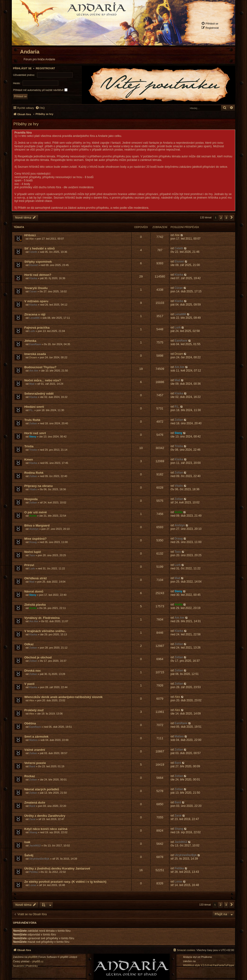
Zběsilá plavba (35, 605)
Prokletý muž (34, 710)
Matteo (33, 740)
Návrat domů (34, 591)
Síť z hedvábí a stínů (40, 248)
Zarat (32, 819)
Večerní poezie (35, 763)
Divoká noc (33, 671)
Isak (27, 842)
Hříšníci (30, 235)
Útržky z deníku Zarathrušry (45, 816)
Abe (32, 239)
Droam (33, 357)
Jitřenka (30, 341)
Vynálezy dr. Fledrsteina (42, 618)
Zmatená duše (35, 802)
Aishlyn (34, 529)
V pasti (29, 684)
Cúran (33, 291)
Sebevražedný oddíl (39, 394)
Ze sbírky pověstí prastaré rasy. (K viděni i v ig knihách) (65, 882)
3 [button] (226, 218)
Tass (32, 555)
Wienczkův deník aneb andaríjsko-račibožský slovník (63, 697)
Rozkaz (30, 776)
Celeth (33, 252)
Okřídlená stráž (36, 578)
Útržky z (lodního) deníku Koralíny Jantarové (57, 868)
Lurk (32, 331)
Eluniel (33, 265)
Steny (33, 437)
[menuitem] (210, 23)
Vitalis (33, 489)
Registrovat (45, 68)
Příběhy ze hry (26, 124)
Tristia (29, 446)
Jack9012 (35, 845)
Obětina (30, 723)
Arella (33, 516)
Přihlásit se (22, 68)
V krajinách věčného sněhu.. (45, 631)
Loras (33, 885)
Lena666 (34, 318)
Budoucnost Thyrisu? (40, 367)
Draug (33, 542)
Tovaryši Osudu (36, 288)
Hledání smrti (34, 407)
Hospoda (31, 499)
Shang (33, 832)
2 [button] (221, 218)
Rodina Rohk (34, 473)
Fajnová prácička (37, 328)
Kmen (29, 459)
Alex (32, 700)
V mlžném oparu (36, 301)
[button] (232, 218)
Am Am (34, 371)
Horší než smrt (35, 433)
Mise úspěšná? (36, 539)
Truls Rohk (32, 420)
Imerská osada (35, 354)
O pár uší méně (36, 512)
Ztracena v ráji (35, 314)
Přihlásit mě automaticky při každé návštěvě (40, 90)
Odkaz (29, 644)
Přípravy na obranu (38, 486)
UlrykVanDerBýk (39, 859)
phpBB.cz (38, 962)
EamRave (35, 344)
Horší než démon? (38, 275)
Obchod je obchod (38, 657)
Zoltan (33, 423)
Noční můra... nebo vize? (43, 380)
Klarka (33, 278)
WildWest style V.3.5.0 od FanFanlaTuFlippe (209, 965)
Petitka (33, 872)
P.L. (31, 410)
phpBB (32, 957)
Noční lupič (33, 552)
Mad (32, 384)
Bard (32, 766)
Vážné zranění (35, 750)
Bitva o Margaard (37, 525)
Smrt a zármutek (36, 737)
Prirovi (29, 565)
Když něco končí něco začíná (46, 829)
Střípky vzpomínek (38, 262)
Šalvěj (29, 855)
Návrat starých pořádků (42, 789)
